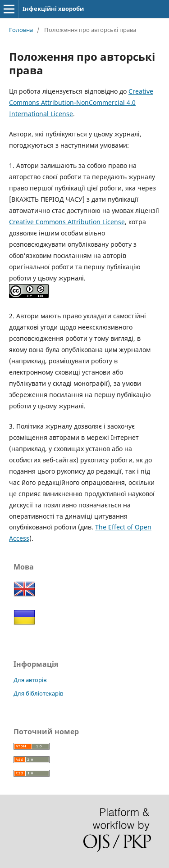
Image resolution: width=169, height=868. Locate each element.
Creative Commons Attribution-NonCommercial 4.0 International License (81, 102)
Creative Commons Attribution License (67, 222)
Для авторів (30, 680)
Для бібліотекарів (38, 693)
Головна (21, 30)
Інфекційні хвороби (53, 9)
